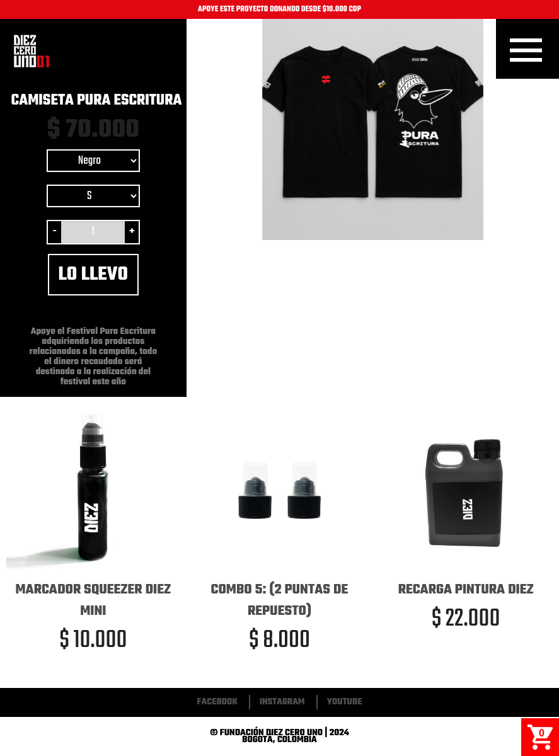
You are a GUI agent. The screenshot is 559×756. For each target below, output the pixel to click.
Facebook (217, 702)
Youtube (345, 702)
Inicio (32, 51)
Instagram (282, 702)
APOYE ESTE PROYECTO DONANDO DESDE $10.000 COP (279, 9)
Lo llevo (94, 275)
